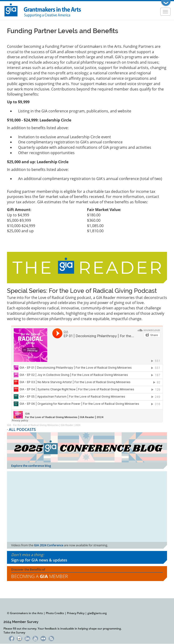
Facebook (12, 638)
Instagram (19, 638)
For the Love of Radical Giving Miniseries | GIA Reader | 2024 (47, 425)
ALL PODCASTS (22, 429)
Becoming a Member (40, 576)
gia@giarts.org (97, 613)
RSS (51, 638)
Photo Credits (55, 613)
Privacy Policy (76, 613)
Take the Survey (14, 632)
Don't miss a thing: (87, 557)
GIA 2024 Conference (49, 545)
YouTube (35, 638)
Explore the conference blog (31, 466)
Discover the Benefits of (87, 573)
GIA (9, 425)
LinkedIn (27, 638)
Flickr (43, 638)
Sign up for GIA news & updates (39, 560)
